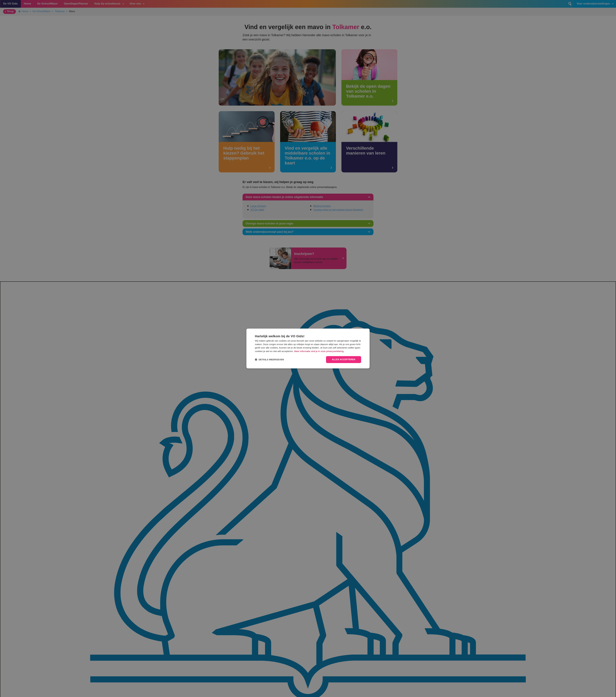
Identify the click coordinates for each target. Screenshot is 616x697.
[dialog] (308, 348)
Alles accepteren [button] (344, 360)
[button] (269, 360)
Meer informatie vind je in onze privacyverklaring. (319, 351)
